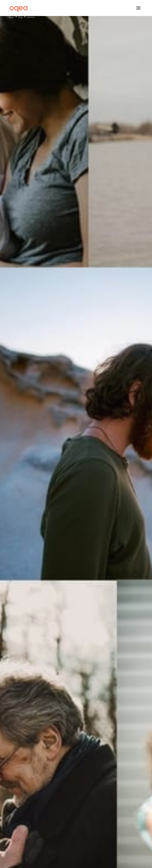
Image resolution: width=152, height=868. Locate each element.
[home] (18, 8)
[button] (138, 8)
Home (11, 17)
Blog (20, 17)
